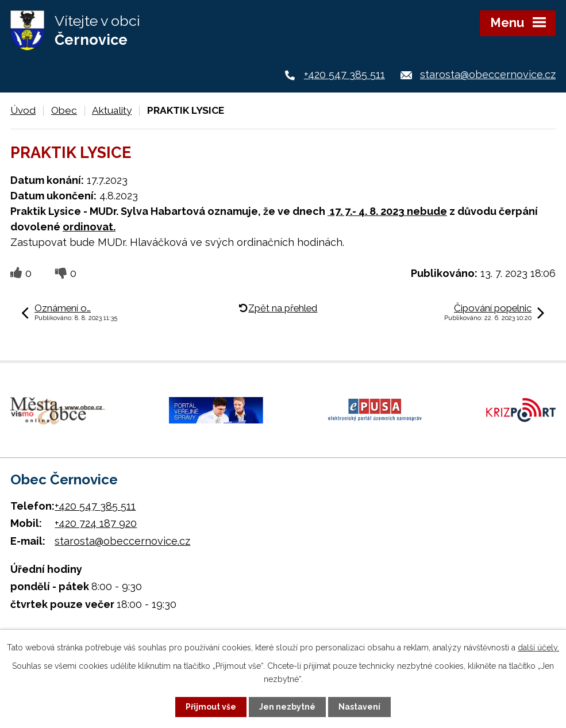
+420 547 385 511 (344, 74)
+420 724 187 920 (96, 523)
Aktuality (112, 110)
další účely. (538, 648)
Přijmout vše (211, 707)
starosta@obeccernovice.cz (488, 74)
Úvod (23, 110)
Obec (64, 110)
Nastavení (359, 707)
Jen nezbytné (287, 707)
